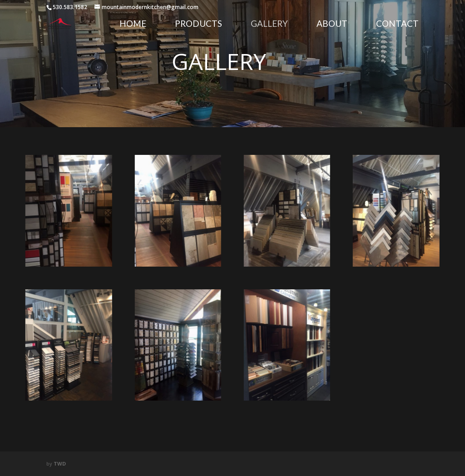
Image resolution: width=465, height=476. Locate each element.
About (332, 25)
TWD (60, 464)
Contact (397, 25)
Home (133, 25)
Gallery (269, 25)
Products (198, 25)
